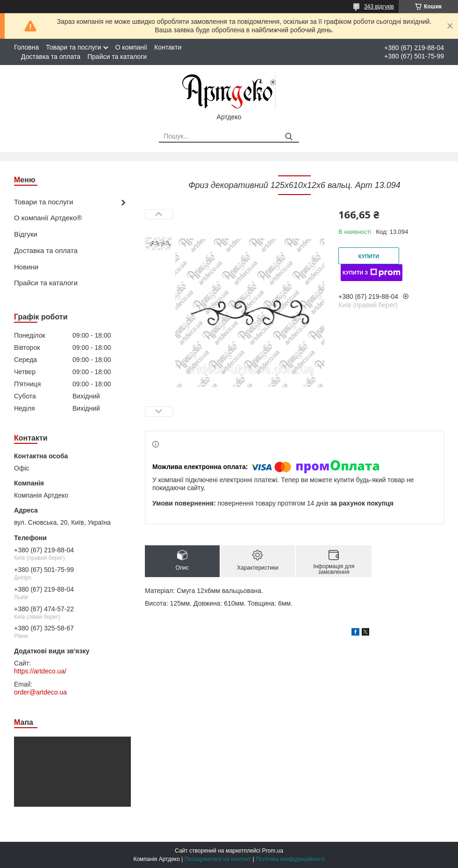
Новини (26, 267)
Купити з (372, 273)
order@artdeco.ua (40, 692)
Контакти (168, 47)
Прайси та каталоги (117, 57)
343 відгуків (379, 7)
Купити (369, 256)
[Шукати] (289, 137)
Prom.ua (273, 851)
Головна (26, 47)
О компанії (131, 47)
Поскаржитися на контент (218, 859)
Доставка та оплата (51, 57)
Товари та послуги (73, 47)
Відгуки (26, 234)
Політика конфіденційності (290, 859)
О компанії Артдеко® (48, 218)
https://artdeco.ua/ (40, 671)
